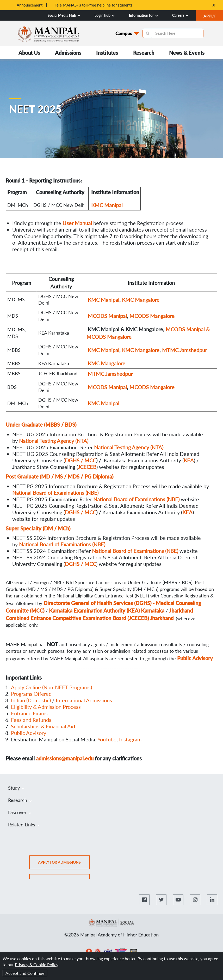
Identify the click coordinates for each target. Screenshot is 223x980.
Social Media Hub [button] (64, 15)
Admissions (68, 53)
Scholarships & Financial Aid (43, 726)
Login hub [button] (104, 15)
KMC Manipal (107, 205)
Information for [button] (143, 15)
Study (16, 788)
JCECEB (87, 467)
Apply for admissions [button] (64, 864)
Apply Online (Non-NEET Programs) (51, 687)
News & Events (187, 53)
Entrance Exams (29, 713)
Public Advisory (29, 733)
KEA (187, 512)
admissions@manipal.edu (65, 758)
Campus (124, 33)
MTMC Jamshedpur (184, 350)
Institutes (107, 53)
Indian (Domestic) (31, 700)
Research (144, 53)
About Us (29, 53)
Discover (20, 812)
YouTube (107, 739)
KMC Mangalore (141, 300)
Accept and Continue (25, 973)
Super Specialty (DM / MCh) (38, 528)
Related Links (24, 825)
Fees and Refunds (31, 720)
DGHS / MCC (80, 460)
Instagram (130, 739)
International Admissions (84, 700)
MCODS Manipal (107, 316)
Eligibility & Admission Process (46, 707)
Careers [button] (180, 15)
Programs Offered (31, 694)
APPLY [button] (213, 16)
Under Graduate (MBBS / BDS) (41, 425)
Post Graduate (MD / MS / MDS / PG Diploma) (60, 476)
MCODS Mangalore (152, 316)
